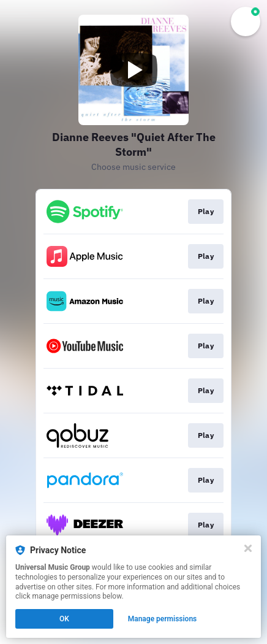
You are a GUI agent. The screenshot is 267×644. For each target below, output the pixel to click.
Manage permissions (163, 619)
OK (64, 619)
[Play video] (133, 70)
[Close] (248, 548)
